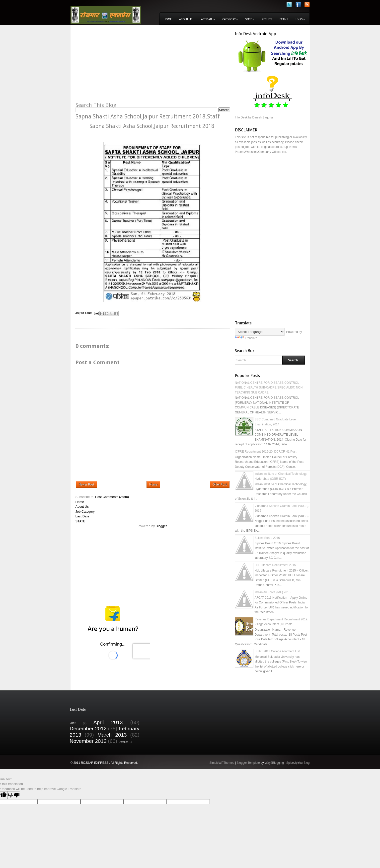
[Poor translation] (14, 795)
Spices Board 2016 (267, 538)
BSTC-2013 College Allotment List (277, 651)
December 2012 (88, 728)
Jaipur (80, 313)
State (250, 19)
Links (300, 19)
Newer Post (86, 484)
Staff (89, 313)
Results (267, 19)
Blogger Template (248, 763)
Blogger (161, 526)
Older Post (220, 484)
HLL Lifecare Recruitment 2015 (275, 565)
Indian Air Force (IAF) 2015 (273, 592)
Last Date (207, 19)
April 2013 (108, 722)
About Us (186, 19)
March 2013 (112, 735)
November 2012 (88, 741)
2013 (73, 723)
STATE (80, 521)
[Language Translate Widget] (260, 332)
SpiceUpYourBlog (298, 763)
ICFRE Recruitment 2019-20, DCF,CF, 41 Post (266, 452)
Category (230, 19)
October (123, 742)
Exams (284, 19)
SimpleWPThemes (222, 763)
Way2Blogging (274, 763)
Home (168, 19)
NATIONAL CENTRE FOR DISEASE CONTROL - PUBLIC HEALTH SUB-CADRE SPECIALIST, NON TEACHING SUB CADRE (269, 388)
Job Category (85, 512)
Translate (246, 338)
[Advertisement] (117, 66)
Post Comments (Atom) (112, 497)
